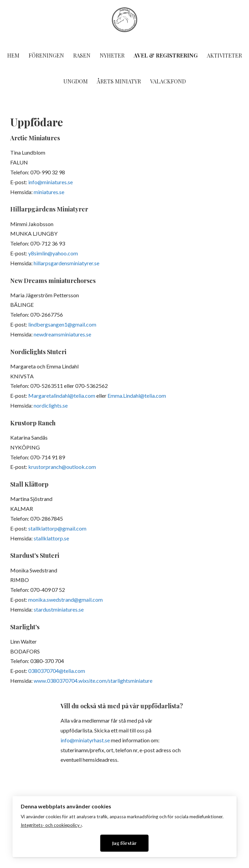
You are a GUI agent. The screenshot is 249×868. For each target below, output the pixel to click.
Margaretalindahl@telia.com (62, 396)
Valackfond (168, 81)
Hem (13, 55)
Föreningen (46, 55)
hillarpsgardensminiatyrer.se (67, 263)
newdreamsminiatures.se (62, 334)
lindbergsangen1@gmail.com (62, 324)
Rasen (82, 55)
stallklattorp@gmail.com (57, 528)
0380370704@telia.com (57, 671)
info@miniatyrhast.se (85, 740)
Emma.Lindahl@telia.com (137, 396)
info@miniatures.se (51, 182)
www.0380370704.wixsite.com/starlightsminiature (93, 681)
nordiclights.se (51, 405)
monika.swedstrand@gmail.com (65, 599)
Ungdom (76, 81)
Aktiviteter (224, 55)
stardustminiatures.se (59, 609)
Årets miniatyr (119, 81)
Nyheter (112, 55)
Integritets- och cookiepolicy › (51, 825)
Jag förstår (124, 843)
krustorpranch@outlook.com (62, 467)
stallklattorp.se (51, 538)
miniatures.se (49, 192)
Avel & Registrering (166, 55)
